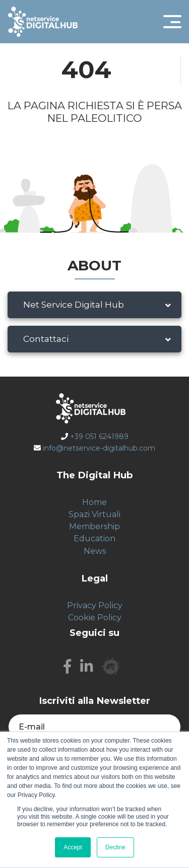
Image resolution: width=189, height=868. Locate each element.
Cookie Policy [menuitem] (95, 618)
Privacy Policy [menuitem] (95, 605)
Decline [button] (115, 847)
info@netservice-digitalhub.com (99, 448)
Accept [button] (73, 847)
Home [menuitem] (94, 502)
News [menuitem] (95, 551)
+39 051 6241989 (99, 437)
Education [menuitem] (94, 538)
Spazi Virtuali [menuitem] (94, 514)
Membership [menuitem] (94, 526)
